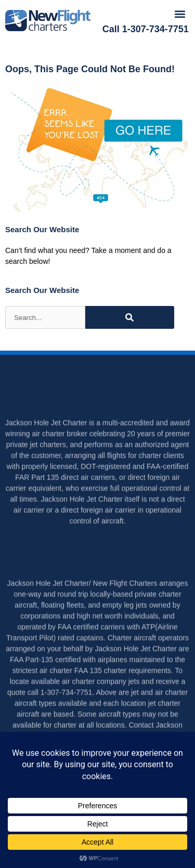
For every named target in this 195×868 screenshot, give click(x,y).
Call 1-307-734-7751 (146, 29)
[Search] (130, 317)
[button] (180, 14)
